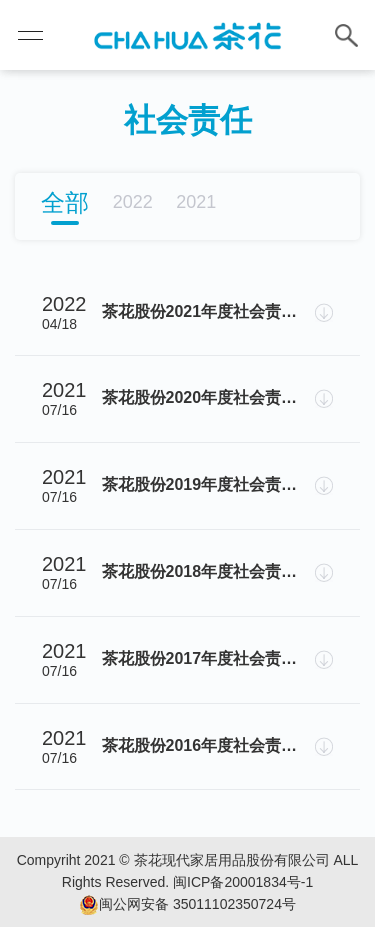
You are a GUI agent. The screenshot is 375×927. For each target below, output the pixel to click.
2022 (133, 202)
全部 (65, 202)
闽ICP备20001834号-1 (243, 882)
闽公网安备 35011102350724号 (187, 905)
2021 (196, 202)
